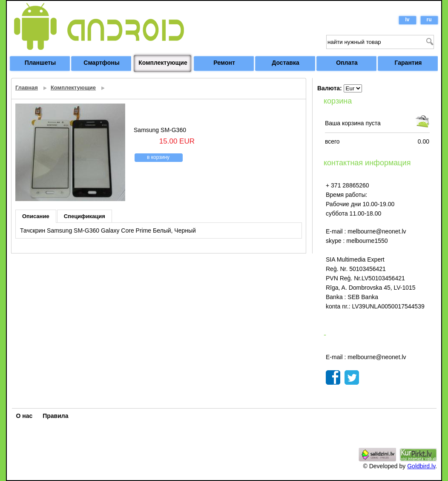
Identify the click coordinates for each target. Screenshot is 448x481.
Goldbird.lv (421, 466)
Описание (36, 216)
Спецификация (85, 216)
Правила (55, 416)
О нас (24, 416)
